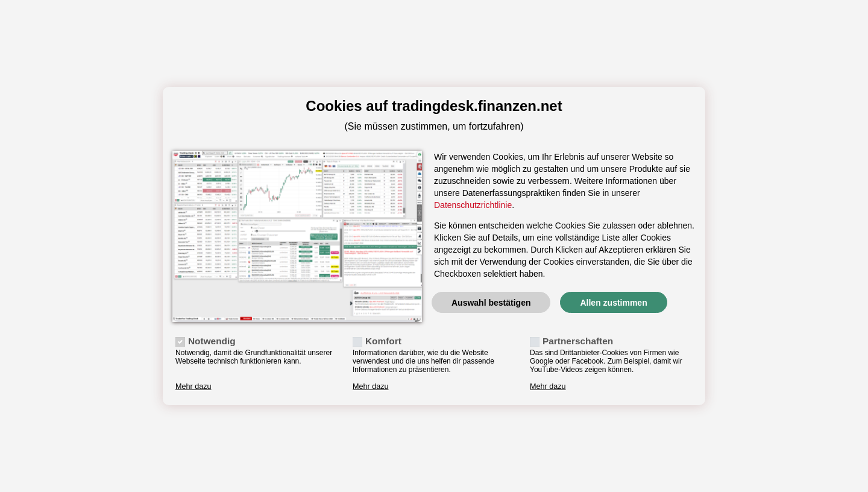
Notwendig (212, 341)
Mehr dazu (193, 386)
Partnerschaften (578, 341)
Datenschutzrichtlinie (473, 205)
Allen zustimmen (613, 303)
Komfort (383, 341)
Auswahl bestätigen (491, 303)
